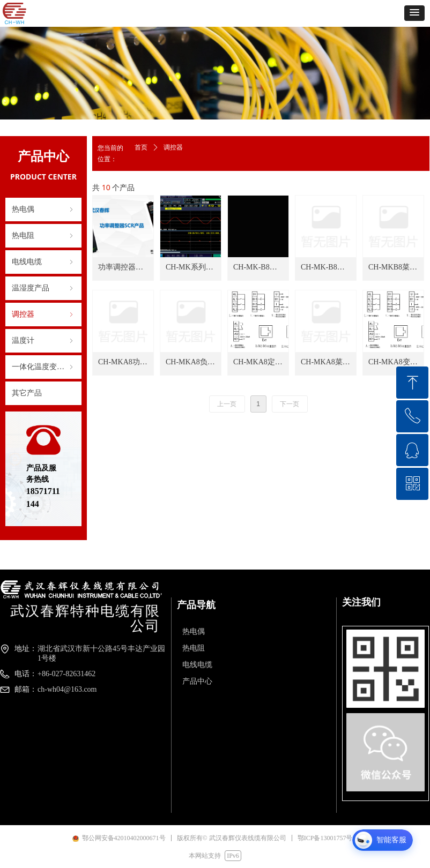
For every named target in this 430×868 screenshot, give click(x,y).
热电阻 (43, 236)
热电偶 (43, 209)
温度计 (43, 341)
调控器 (43, 315)
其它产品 (27, 393)
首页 (141, 147)
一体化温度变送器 (43, 367)
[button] (414, 13)
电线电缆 (43, 262)
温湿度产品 (43, 288)
